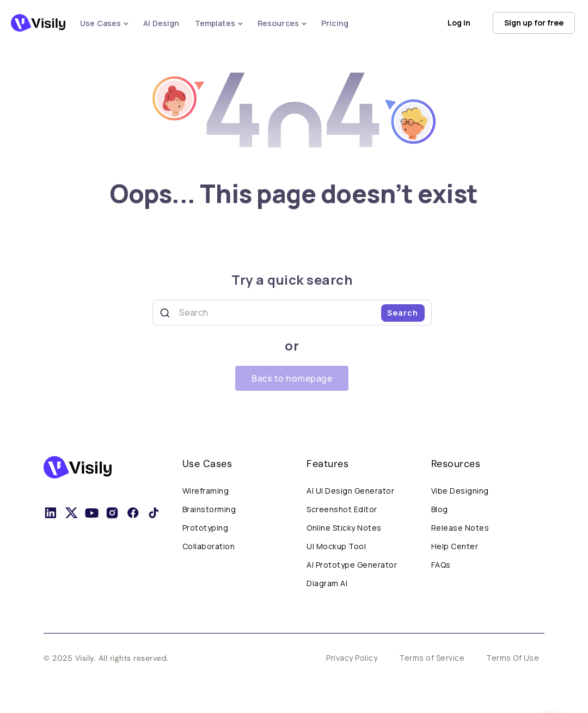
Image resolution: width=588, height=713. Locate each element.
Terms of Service (432, 658)
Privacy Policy (352, 658)
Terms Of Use (513, 658)
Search (403, 313)
